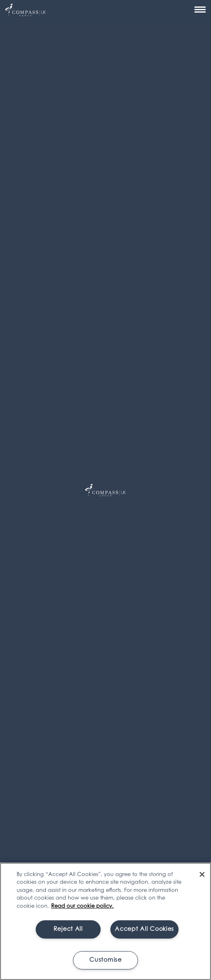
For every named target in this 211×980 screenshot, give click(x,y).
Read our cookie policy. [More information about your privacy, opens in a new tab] (82, 906)
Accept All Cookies (144, 929)
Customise (105, 960)
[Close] (202, 874)
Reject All (68, 929)
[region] (105, 921)
